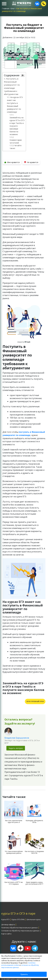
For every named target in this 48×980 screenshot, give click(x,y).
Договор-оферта (8, 925)
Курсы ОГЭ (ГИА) (18, 919)
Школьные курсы (34, 919)
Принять (24, 974)
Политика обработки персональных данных (19, 928)
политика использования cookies (18, 964)
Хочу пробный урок (35, 701)
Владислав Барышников (17, 738)
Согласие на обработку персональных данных (20, 931)
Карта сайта (6, 934)
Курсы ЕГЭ (5, 919)
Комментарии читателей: (16, 141)
